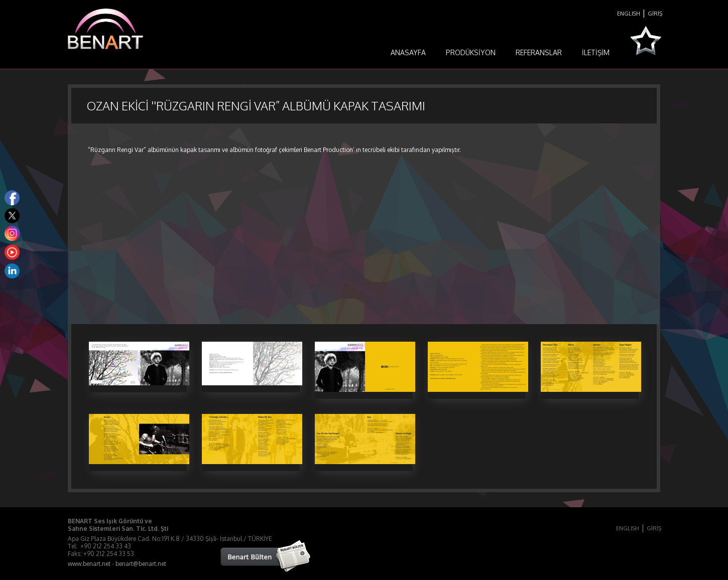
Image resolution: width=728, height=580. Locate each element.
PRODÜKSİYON (471, 52)
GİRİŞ (655, 14)
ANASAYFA (408, 52)
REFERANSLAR (539, 52)
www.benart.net (89, 564)
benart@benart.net (141, 564)
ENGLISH (629, 14)
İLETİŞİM (596, 52)
